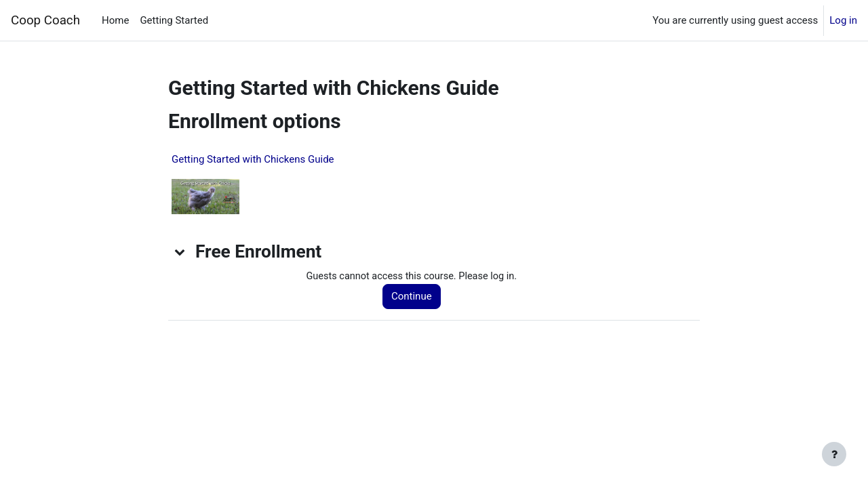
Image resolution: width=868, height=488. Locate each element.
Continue (415, 297)
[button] (180, 251)
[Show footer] (834, 454)
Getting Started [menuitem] (174, 20)
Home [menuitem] (115, 20)
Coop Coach (45, 20)
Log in (843, 20)
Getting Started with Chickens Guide (253, 159)
